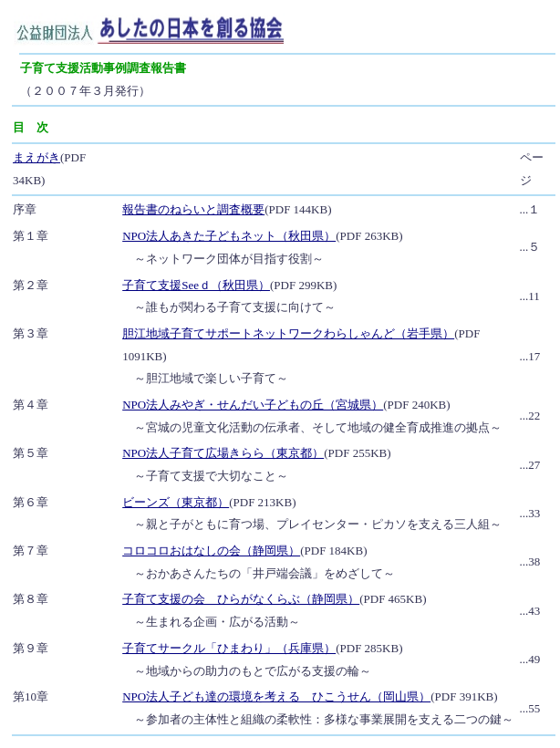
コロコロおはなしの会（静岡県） (211, 551)
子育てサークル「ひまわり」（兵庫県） (229, 648)
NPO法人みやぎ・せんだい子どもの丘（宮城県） (253, 405)
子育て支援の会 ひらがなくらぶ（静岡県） (241, 599)
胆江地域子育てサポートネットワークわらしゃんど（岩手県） (288, 333)
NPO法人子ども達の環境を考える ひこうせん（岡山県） (276, 696)
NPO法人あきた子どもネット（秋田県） (229, 236)
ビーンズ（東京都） (176, 502)
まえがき (36, 157)
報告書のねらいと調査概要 (193, 209)
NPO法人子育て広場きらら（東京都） (223, 453)
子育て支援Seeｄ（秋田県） (196, 285)
